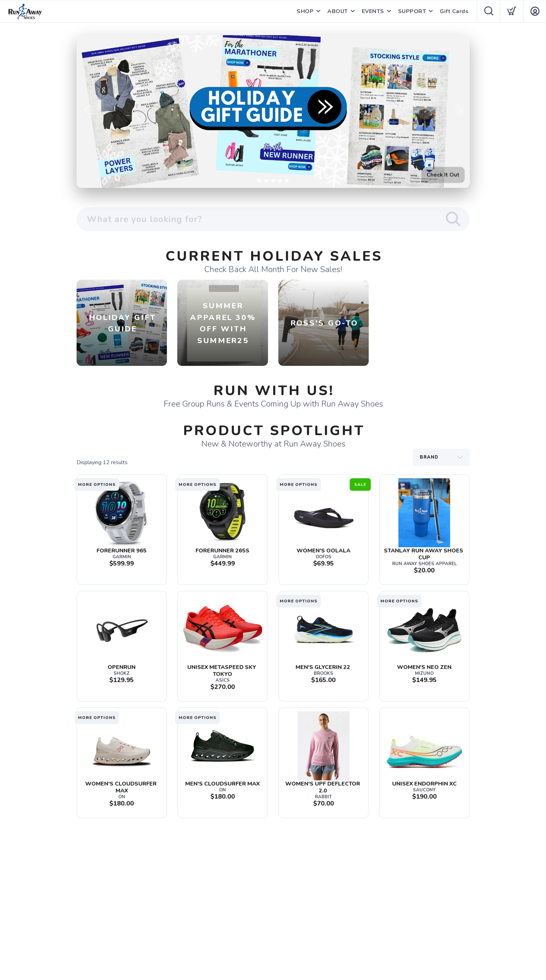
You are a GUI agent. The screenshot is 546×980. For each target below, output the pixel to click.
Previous (87, 110)
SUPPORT (412, 11)
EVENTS (373, 11)
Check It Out (443, 175)
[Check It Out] (273, 112)
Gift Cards (454, 11)
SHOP (305, 11)
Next (459, 110)
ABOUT (338, 11)
